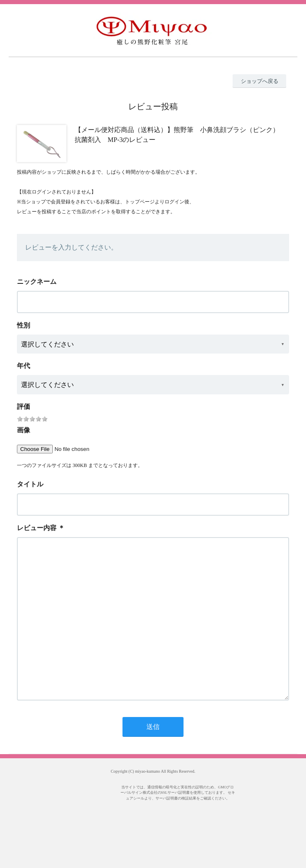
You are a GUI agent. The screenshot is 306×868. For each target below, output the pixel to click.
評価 (24, 407)
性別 (24, 325)
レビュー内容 (37, 528)
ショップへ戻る (260, 81)
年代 (24, 366)
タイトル (30, 484)
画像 (24, 430)
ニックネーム (37, 282)
